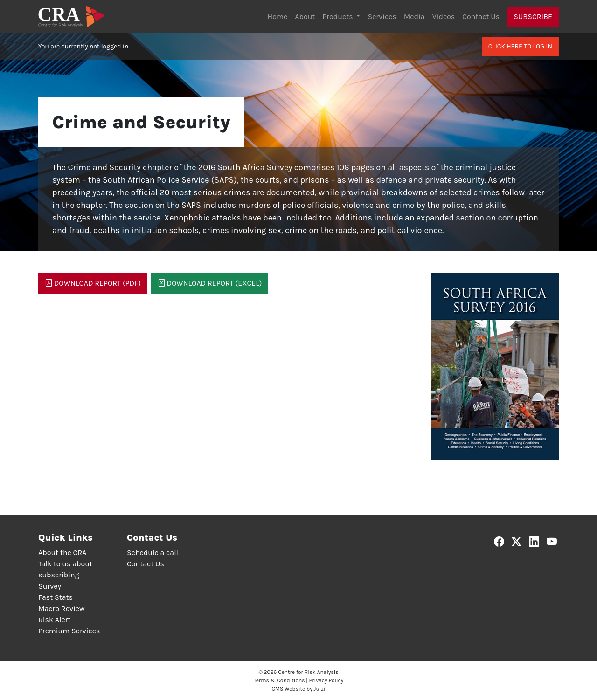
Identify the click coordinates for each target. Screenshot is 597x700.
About (305, 17)
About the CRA (62, 552)
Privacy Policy (326, 680)
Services (382, 17)
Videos (444, 17)
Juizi (320, 689)
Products (338, 17)
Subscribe (533, 17)
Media (414, 17)
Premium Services (69, 631)
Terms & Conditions (279, 680)
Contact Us (481, 17)
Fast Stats (56, 597)
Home (278, 17)
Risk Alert (54, 620)
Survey (50, 586)
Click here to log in (520, 46)
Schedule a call (153, 552)
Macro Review (62, 608)
